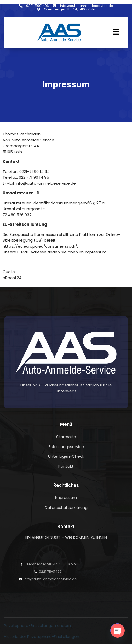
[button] (116, 33)
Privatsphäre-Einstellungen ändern (37, 626)
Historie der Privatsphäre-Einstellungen (42, 637)
